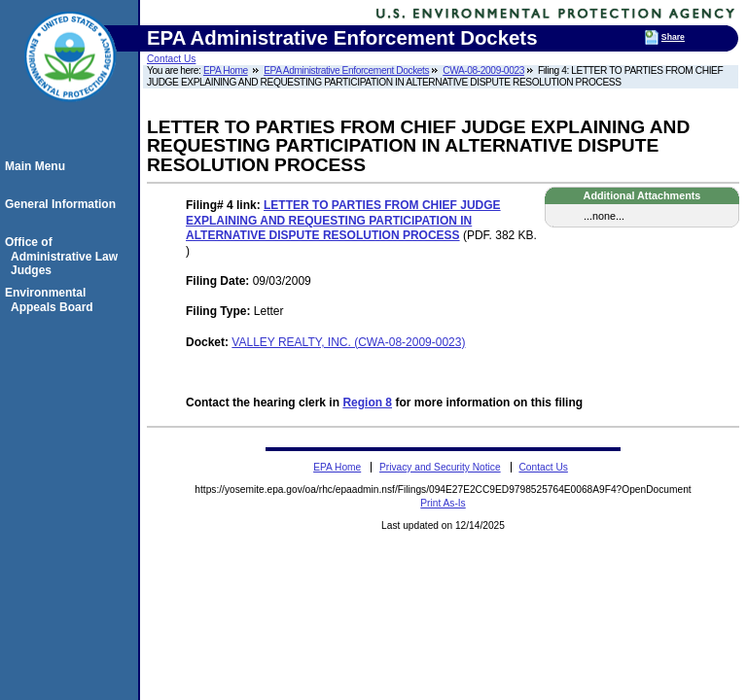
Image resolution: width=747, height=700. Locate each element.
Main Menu (38, 166)
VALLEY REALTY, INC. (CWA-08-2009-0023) (348, 342)
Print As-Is (443, 503)
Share (673, 37)
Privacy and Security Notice (440, 467)
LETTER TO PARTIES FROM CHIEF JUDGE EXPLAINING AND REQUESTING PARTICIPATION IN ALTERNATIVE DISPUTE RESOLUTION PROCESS (343, 220)
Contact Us (171, 59)
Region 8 (367, 402)
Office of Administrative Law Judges (64, 256)
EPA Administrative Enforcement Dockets (346, 70)
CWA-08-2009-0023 (483, 70)
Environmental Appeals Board (52, 299)
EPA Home (226, 70)
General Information (63, 204)
